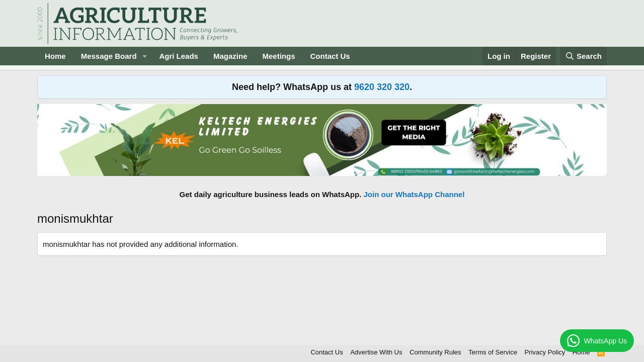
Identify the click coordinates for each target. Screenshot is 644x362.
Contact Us (330, 56)
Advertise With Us (376, 352)
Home (55, 56)
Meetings (278, 56)
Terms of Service (493, 352)
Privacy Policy (545, 352)
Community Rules (435, 352)
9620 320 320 (382, 87)
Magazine (230, 56)
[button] (144, 56)
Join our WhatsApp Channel (414, 194)
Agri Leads (179, 56)
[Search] (584, 56)
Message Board (109, 56)
